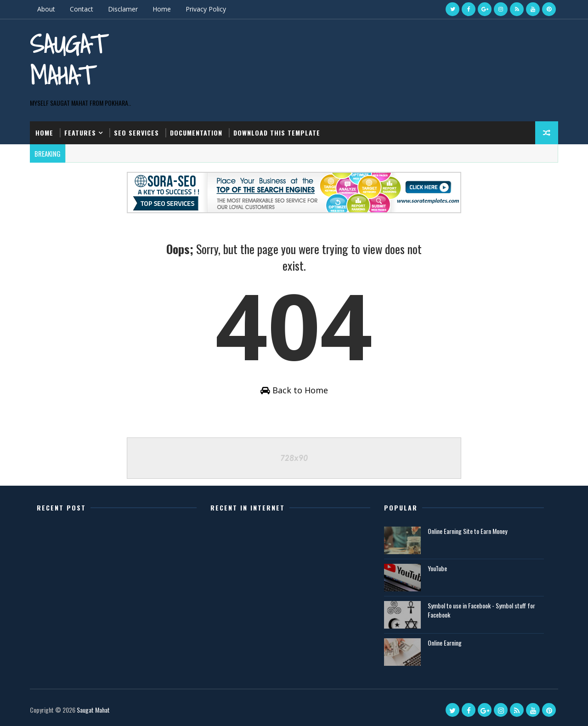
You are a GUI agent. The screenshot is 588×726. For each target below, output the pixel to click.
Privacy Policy (206, 9)
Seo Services (136, 133)
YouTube (437, 568)
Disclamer (123, 9)
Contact (82, 9)
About (46, 9)
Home (162, 9)
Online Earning (445, 643)
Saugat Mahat (68, 60)
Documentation (196, 133)
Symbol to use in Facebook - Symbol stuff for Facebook (481, 610)
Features (80, 133)
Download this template (277, 133)
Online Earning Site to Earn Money (467, 531)
